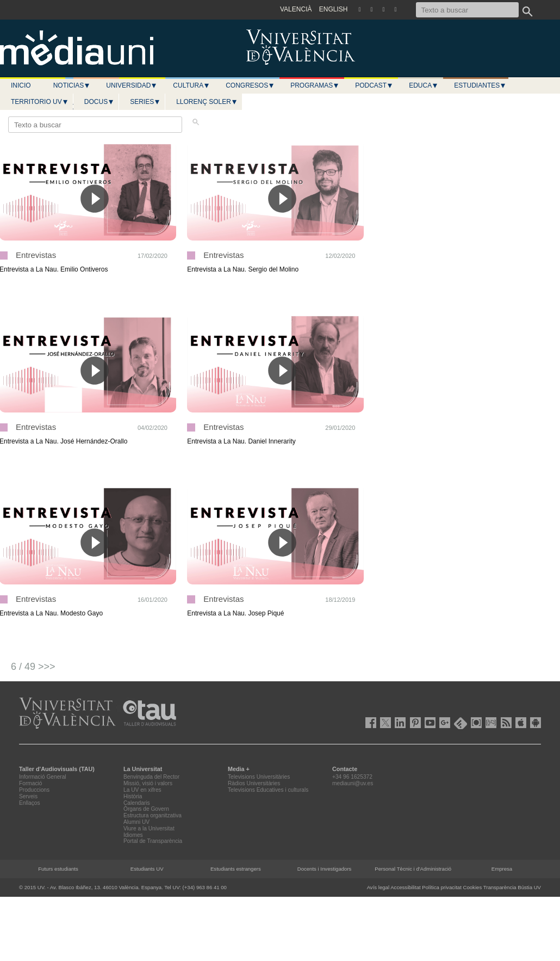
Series (145, 102)
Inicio (21, 85)
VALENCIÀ (296, 9)
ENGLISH (334, 9)
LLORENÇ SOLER (207, 102)
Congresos (250, 85)
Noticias (72, 85)
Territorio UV (40, 102)
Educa (424, 85)
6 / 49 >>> (33, 667)
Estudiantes (480, 85)
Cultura (191, 85)
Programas (315, 85)
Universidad (132, 85)
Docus (99, 102)
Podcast (374, 85)
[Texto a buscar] (467, 10)
